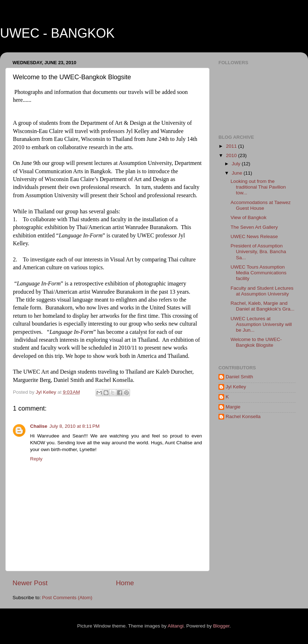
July (237, 164)
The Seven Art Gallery (254, 227)
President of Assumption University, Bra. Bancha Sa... (258, 252)
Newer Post (30, 583)
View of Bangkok (249, 217)
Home (125, 583)
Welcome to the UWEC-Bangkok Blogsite (256, 342)
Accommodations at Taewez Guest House (261, 205)
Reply (36, 459)
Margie (233, 407)
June (238, 173)
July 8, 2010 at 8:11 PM (74, 426)
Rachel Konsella (243, 416)
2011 (232, 146)
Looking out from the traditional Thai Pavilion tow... (258, 187)
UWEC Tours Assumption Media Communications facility (259, 273)
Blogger (221, 626)
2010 (232, 155)
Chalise (39, 426)
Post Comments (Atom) (67, 598)
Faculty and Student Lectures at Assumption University (262, 291)
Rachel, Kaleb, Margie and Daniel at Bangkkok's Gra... (263, 306)
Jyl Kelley (236, 387)
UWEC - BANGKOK (57, 33)
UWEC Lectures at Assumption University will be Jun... (261, 324)
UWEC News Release (254, 236)
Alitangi (175, 626)
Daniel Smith (239, 377)
